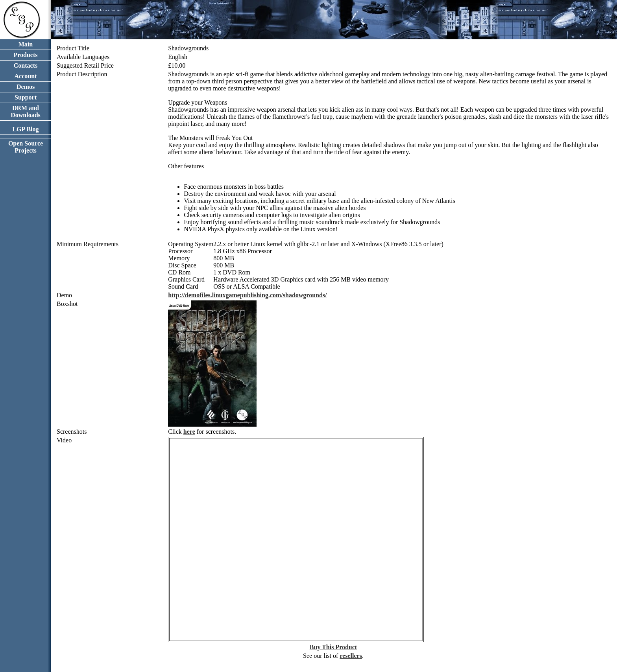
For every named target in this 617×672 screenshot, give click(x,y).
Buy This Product (333, 647)
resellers (351, 656)
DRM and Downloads (26, 111)
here (189, 432)
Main (26, 44)
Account (26, 76)
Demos (26, 87)
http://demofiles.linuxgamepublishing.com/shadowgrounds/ (247, 295)
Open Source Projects (26, 147)
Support (26, 97)
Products (25, 55)
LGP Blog (25, 129)
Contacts (26, 65)
